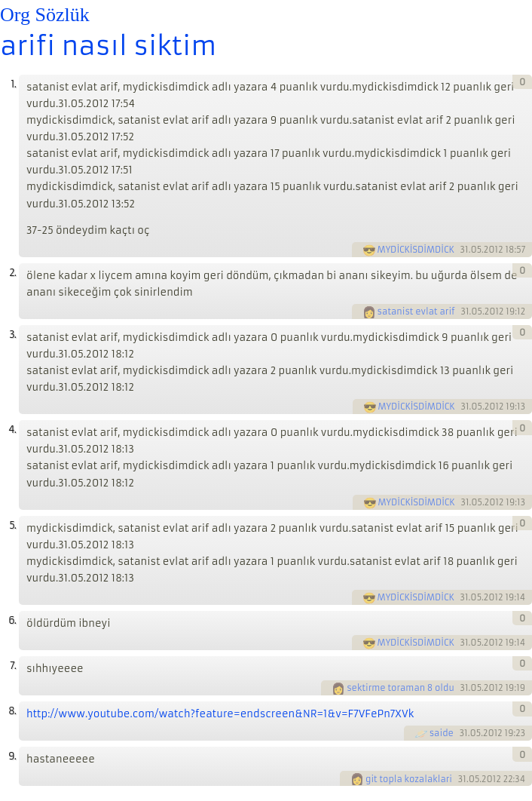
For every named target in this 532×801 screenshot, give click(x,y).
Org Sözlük (45, 15)
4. (12, 430)
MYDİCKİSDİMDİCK (416, 250)
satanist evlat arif (416, 311)
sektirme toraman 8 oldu (401, 688)
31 (465, 250)
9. (12, 756)
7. (13, 666)
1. (13, 84)
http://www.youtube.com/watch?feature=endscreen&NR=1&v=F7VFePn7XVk (220, 714)
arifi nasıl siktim (108, 46)
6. (12, 620)
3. (12, 335)
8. (12, 711)
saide (442, 733)
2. (12, 273)
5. (12, 525)
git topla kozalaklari (409, 779)
